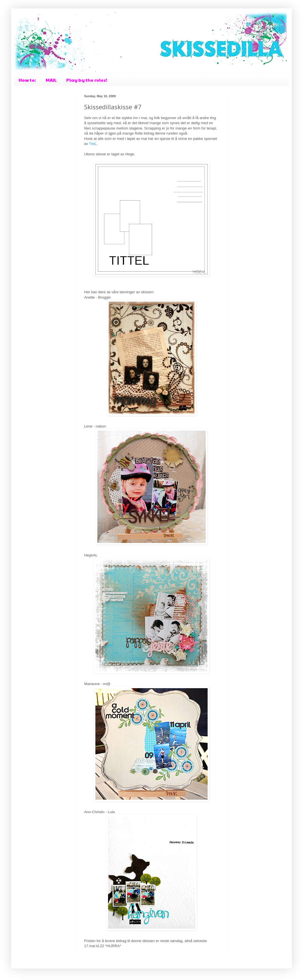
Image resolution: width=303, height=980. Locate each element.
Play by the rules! (87, 80)
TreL (93, 144)
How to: (27, 80)
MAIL (51, 80)
